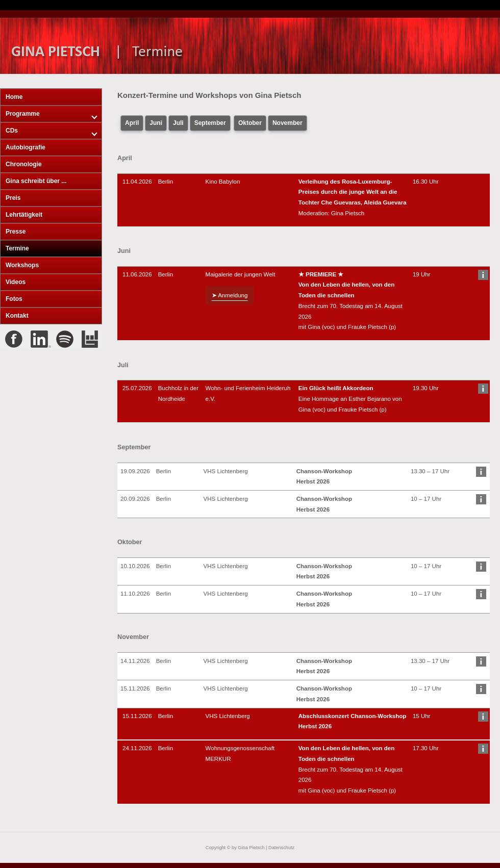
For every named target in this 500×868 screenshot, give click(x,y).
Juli (178, 123)
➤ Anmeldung (230, 295)
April (132, 123)
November (287, 123)
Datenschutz (281, 848)
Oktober (250, 123)
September (210, 123)
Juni (156, 123)
